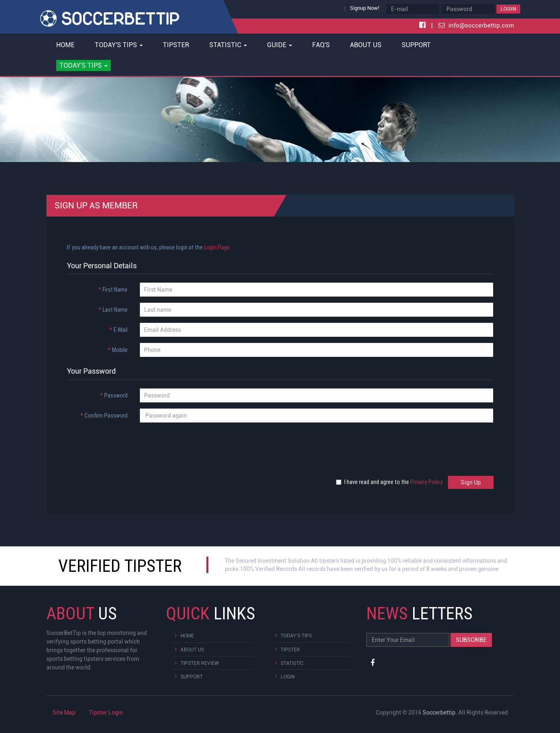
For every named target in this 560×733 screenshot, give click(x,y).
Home (65, 45)
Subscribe (471, 640)
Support (416, 45)
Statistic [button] (228, 45)
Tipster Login (106, 712)
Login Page (217, 247)
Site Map (64, 712)
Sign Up (471, 482)
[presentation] (123, 445)
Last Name (113, 310)
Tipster (176, 45)
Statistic (292, 663)
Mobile (118, 350)
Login (508, 9)
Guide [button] (280, 45)
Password (114, 395)
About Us (366, 45)
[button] (84, 66)
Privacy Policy (426, 482)
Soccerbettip (439, 712)
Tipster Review (200, 663)
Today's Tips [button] (119, 45)
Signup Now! (365, 8)
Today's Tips (296, 636)
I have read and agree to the (391, 482)
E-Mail (119, 330)
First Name (113, 290)
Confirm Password (104, 416)
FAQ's (321, 45)
